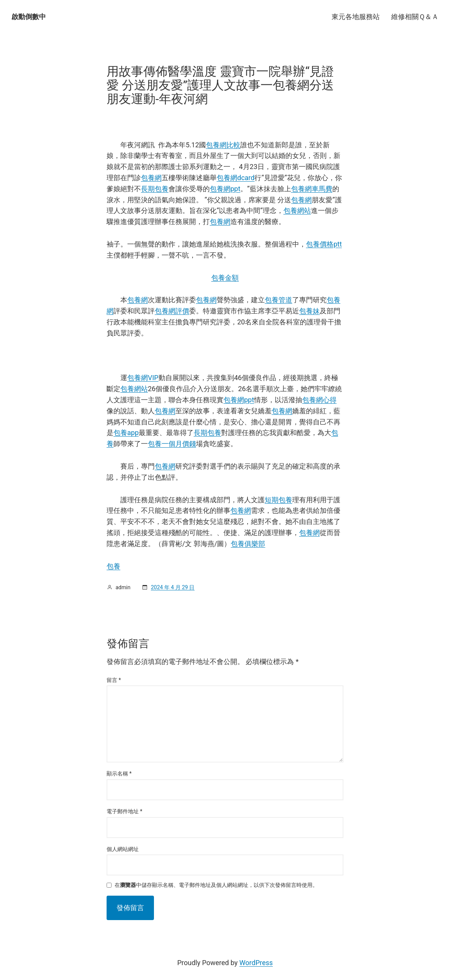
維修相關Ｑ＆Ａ (415, 17)
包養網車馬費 (312, 189)
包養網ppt (225, 189)
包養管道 (278, 300)
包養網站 (297, 210)
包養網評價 (172, 311)
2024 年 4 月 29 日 (173, 587)
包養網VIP (143, 378)
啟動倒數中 (29, 17)
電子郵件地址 (125, 811)
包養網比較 (223, 145)
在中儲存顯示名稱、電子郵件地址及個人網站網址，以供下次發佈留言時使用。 (216, 885)
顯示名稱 (119, 774)
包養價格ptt (324, 244)
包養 (113, 566)
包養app (126, 433)
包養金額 (225, 278)
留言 (114, 680)
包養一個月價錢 (172, 444)
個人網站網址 (123, 849)
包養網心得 (319, 400)
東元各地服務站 (356, 17)
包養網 (151, 178)
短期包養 (278, 500)
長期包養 (155, 189)
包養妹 (309, 311)
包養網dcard (236, 178)
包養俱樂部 (248, 544)
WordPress (256, 963)
